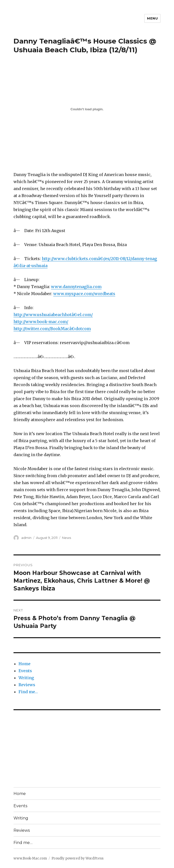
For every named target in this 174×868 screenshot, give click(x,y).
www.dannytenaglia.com (76, 287)
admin (26, 538)
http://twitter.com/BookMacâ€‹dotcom (52, 329)
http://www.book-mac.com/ (41, 322)
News (66, 538)
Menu (152, 18)
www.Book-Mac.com (30, 858)
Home (24, 664)
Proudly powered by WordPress (77, 858)
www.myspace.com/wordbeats (84, 294)
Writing (26, 678)
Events (25, 671)
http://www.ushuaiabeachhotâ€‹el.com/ (53, 315)
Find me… (28, 692)
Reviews (27, 685)
